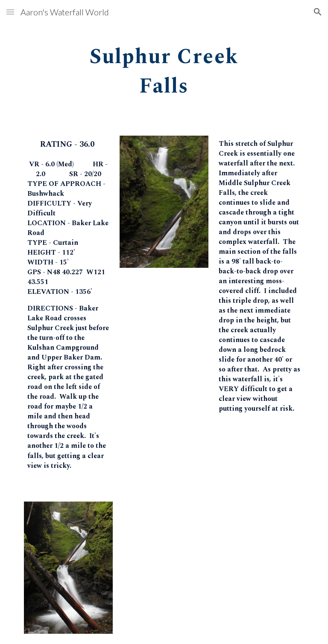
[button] (10, 12)
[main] (164, 69)
